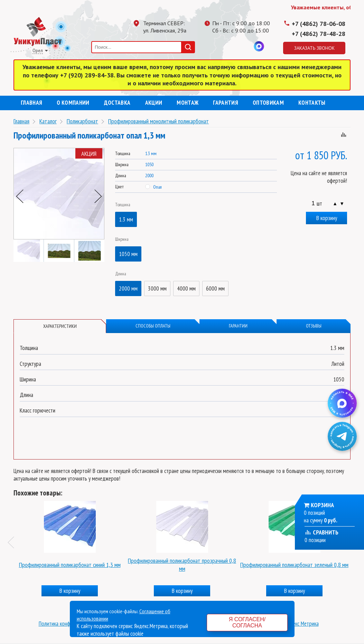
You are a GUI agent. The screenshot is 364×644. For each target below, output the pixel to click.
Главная (31, 103)
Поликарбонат (82, 121)
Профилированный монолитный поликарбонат (158, 121)
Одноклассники (231, 46)
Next (98, 196)
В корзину (327, 218)
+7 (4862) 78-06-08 (319, 24)
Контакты (312, 103)
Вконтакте (245, 46)
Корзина (322, 505)
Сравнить (321, 532)
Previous (20, 196)
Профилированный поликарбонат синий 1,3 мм (70, 565)
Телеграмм (217, 46)
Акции (154, 103)
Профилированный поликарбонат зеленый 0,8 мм (294, 565)
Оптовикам (268, 103)
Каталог (48, 121)
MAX (259, 46)
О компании (73, 103)
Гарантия (226, 103)
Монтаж (188, 103)
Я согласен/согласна (247, 622)
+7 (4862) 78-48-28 (319, 34)
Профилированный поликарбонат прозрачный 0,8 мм (182, 565)
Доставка (117, 103)
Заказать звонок (314, 48)
